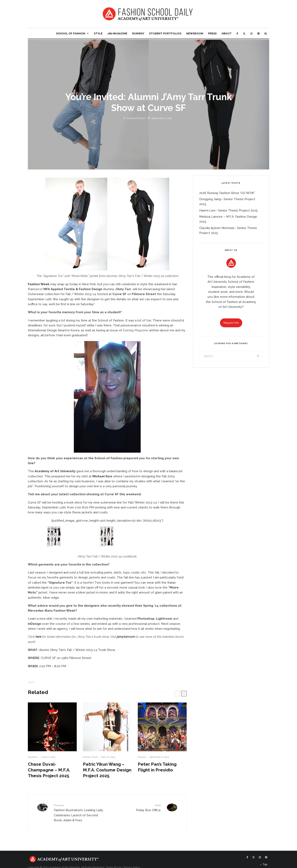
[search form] (227, 356)
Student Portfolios (165, 33)
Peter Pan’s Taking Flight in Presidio (157, 767)
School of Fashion (71, 33)
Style (98, 33)
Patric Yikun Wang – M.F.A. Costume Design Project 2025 (107, 770)
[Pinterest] (258, 33)
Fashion (142, 757)
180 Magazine (117, 33)
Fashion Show (90, 757)
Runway (138, 33)
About (227, 33)
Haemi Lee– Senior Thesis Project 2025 (228, 210)
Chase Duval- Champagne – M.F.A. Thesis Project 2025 (49, 770)
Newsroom (195, 33)
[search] (258, 356)
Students (33, 757)
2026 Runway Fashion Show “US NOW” (227, 193)
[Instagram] (251, 33)
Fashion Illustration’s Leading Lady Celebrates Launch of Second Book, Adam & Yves (79, 813)
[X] (244, 33)
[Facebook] (237, 33)
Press (212, 33)
